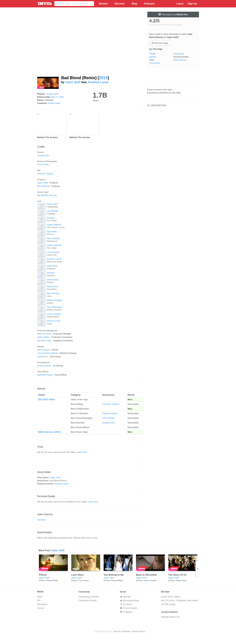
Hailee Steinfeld (54, 245)
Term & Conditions (122, 631)
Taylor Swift (73, 82)
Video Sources (180, 60)
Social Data (178, 54)
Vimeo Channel (129, 608)
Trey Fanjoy (84, 580)
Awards (153, 57)
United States (54, 103)
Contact (41, 608)
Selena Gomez (54, 321)
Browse (104, 4)
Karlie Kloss (52, 266)
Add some (82, 452)
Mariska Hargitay (55, 300)
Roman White (52, 580)
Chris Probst (108, 418)
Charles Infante (110, 413)
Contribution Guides (88, 601)
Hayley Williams (54, 225)
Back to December (146, 575)
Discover (120, 4)
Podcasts (149, 4)
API (39, 601)
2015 (103, 78)
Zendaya (51, 218)
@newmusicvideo (130, 601)
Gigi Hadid (52, 232)
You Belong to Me (114, 575)
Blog (134, 4)
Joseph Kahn (52, 94)
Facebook (126, 604)
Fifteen (43, 575)
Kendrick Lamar (98, 82)
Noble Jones (181, 580)
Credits (153, 54)
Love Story (77, 575)
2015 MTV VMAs (47, 399)
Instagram (126, 612)
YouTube (41, 520)
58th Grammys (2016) (49, 432)
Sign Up (192, 4)
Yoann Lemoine (150, 580)
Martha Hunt (53, 287)
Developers (42, 604)
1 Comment (155, 63)
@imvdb (125, 597)
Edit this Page (160, 43)
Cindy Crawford (54, 314)
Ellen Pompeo (53, 293)
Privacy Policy (139, 631)
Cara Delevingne (54, 307)
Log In (180, 4)
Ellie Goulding (53, 238)
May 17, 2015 (58, 97)
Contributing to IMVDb (89, 597)
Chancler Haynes (111, 404)
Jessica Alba (53, 280)
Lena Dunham (53, 252)
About (40, 597)
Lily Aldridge (52, 211)
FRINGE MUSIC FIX (171, 617)
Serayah (51, 273)
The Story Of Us (177, 575)
